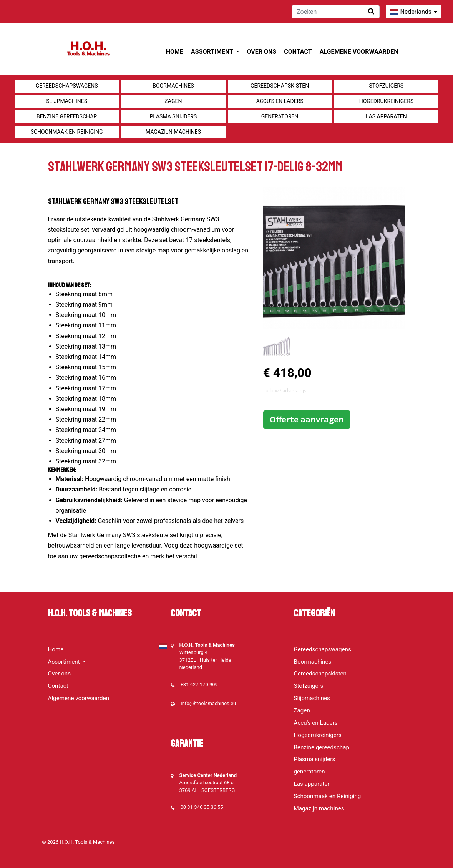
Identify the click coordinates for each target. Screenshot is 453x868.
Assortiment (213, 52)
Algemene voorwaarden (359, 52)
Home (175, 52)
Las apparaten (386, 116)
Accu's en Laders (280, 101)
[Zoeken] (336, 12)
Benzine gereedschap (67, 116)
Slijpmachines (67, 101)
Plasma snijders (173, 116)
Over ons (262, 52)
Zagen (173, 101)
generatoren (280, 116)
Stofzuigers (387, 86)
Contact (298, 52)
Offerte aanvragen (307, 419)
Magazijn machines (173, 132)
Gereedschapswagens (67, 86)
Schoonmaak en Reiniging (67, 132)
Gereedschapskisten (280, 86)
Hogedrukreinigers (386, 101)
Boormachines (173, 86)
